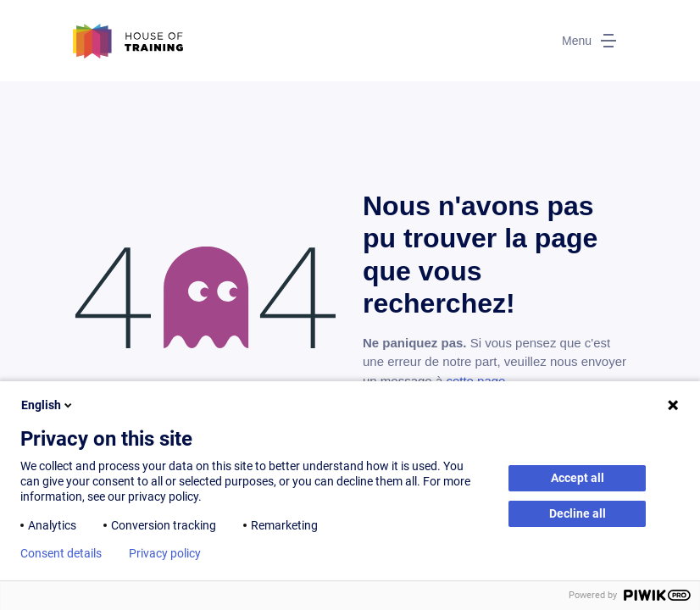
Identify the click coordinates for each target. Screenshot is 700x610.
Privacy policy (165, 553)
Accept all (578, 478)
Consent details (61, 553)
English (48, 405)
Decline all (578, 513)
